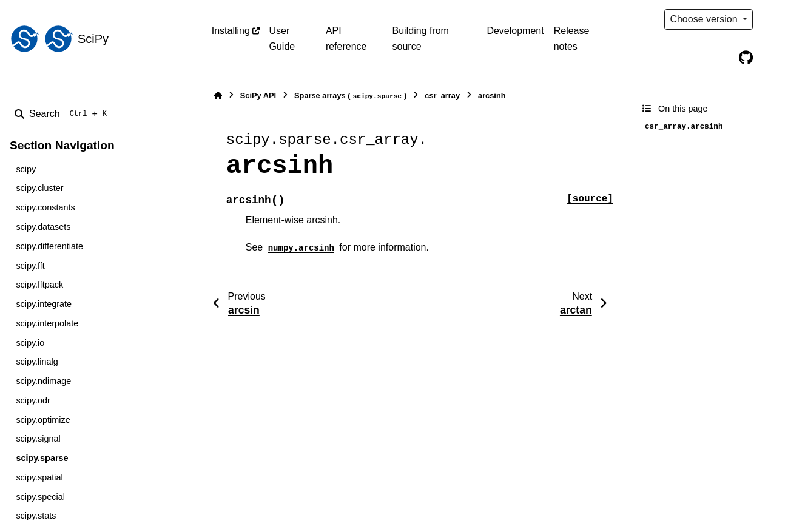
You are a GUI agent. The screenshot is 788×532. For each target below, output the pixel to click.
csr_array (442, 96)
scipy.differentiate (49, 246)
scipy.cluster (39, 188)
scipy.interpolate (47, 323)
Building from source (421, 39)
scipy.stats (36, 516)
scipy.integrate (44, 304)
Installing (231, 31)
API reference (346, 39)
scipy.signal (38, 439)
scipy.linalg (37, 362)
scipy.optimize (43, 420)
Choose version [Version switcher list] (705, 19)
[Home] (218, 96)
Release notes (572, 39)
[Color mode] (771, 19)
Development (515, 31)
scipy (26, 169)
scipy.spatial (39, 477)
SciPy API (258, 96)
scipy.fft (30, 266)
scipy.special (40, 497)
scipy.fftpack (39, 285)
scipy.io (30, 343)
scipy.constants (45, 207)
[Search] (63, 114)
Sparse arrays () (350, 96)
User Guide (282, 39)
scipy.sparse (42, 458)
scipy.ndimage (43, 381)
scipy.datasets (43, 227)
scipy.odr (33, 400)
